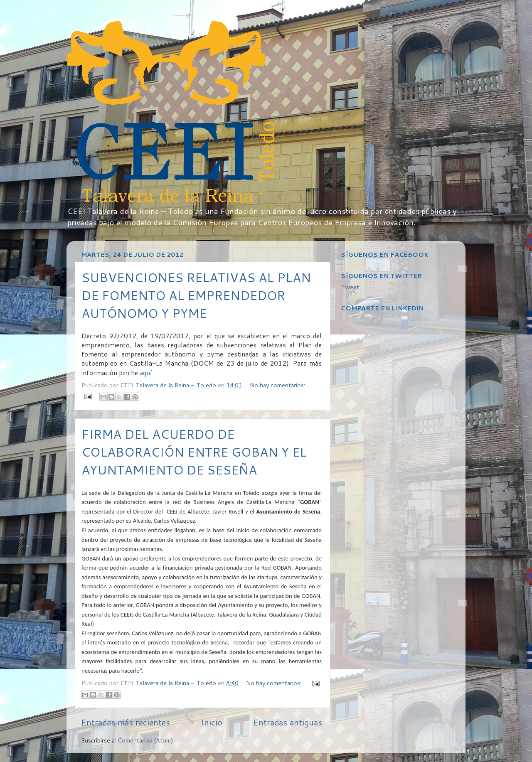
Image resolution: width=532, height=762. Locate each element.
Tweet (350, 287)
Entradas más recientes (126, 722)
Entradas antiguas (288, 722)
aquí (146, 373)
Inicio (212, 722)
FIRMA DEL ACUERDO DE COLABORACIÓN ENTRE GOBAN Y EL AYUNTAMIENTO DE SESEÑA (194, 452)
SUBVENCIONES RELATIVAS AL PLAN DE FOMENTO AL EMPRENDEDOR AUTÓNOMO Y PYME (196, 295)
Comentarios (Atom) (145, 740)
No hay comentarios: (277, 385)
